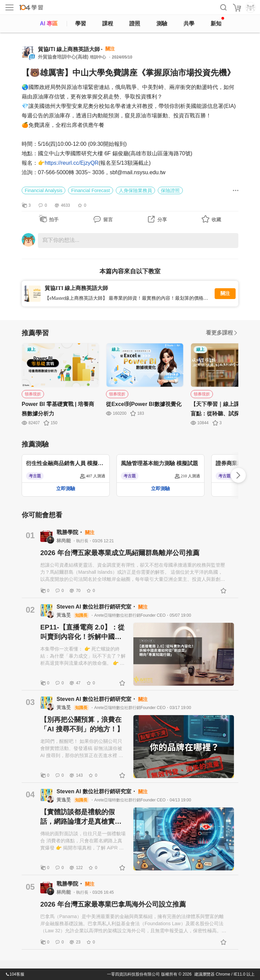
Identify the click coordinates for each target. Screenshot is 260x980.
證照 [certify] (135, 24)
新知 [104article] (217, 22)
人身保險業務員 (135, 190)
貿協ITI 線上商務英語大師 (69, 49)
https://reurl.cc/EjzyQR (72, 163)
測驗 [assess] (162, 24)
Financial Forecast (90, 190)
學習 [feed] (81, 24)
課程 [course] (108, 24)
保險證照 (170, 190)
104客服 (15, 974)
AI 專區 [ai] (49, 24)
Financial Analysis (44, 190)
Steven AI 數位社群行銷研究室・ (97, 607)
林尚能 (64, 541)
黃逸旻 (64, 615)
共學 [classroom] (189, 24)
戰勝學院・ (71, 532)
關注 (225, 293)
